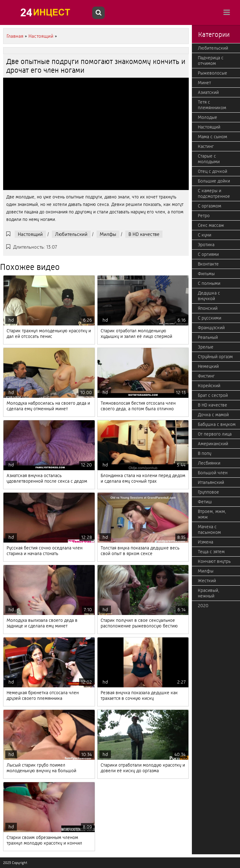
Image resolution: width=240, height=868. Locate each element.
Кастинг (206, 146)
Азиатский (208, 92)
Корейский (209, 386)
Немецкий (208, 366)
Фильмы (206, 274)
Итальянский (211, 482)
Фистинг (206, 376)
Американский (213, 444)
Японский (208, 308)
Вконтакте (208, 264)
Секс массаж (211, 225)
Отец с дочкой (212, 171)
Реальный (208, 337)
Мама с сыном (212, 137)
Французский (211, 328)
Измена (205, 542)
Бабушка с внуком (217, 424)
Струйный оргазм (215, 357)
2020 (203, 606)
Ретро (204, 216)
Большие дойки (214, 181)
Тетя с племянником (212, 105)
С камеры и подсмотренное (214, 193)
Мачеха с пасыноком (209, 529)
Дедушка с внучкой (209, 296)
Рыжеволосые (212, 73)
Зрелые (206, 347)
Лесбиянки (209, 463)
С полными (209, 283)
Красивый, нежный (209, 593)
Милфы (108, 234)
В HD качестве (144, 234)
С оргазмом (210, 206)
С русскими (210, 318)
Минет (204, 83)
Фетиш (205, 502)
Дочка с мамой (213, 415)
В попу (205, 453)
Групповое (208, 492)
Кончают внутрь (214, 561)
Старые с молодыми (209, 159)
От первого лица (215, 434)
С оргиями (208, 254)
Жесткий (207, 581)
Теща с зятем (211, 552)
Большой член (213, 473)
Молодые (207, 117)
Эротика (206, 245)
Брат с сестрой (213, 395)
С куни (205, 235)
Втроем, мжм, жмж (212, 514)
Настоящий (30, 234)
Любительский (71, 234)
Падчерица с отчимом (211, 61)
